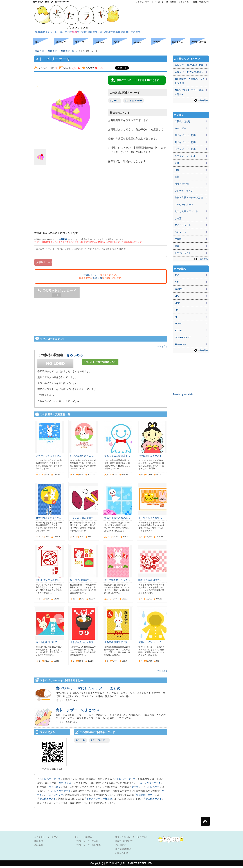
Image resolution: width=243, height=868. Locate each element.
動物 (177, 177)
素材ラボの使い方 (201, 2)
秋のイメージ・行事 (185, 149)
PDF (177, 310)
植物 (177, 170)
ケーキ (135, 788)
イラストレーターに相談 (87, 843)
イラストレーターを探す (46, 839)
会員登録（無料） (143, 2)
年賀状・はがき (183, 121)
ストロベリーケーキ (50, 780)
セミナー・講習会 (83, 839)
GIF (177, 282)
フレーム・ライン (184, 191)
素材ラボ (39, 51)
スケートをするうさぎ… (49, 457)
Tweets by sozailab (183, 394)
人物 (177, 163)
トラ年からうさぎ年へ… (151, 520)
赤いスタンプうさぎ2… (48, 582)
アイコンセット (183, 225)
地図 (177, 246)
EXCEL (178, 330)
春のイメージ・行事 (185, 135)
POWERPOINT (183, 337)
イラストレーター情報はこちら (100, 363)
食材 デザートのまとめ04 (78, 712)
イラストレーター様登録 (165, 2)
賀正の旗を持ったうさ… (117, 582)
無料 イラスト (66, 784)
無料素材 (52, 51)
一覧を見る (162, 348)
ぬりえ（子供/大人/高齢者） (189, 72)
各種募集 (39, 847)
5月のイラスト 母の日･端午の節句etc (189, 92)
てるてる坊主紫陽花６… (117, 457)
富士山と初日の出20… (48, 644)
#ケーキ (115, 101)
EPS (177, 296)
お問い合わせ (122, 855)
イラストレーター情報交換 (88, 847)
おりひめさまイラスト (150, 457)
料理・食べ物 (182, 184)
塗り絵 (178, 239)
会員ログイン (184, 2)
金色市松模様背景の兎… (117, 644)
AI (176, 317)
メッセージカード (184, 204)
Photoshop (180, 344)
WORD (178, 324)
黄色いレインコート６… (151, 644)
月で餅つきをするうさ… (49, 520)
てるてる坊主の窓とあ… (117, 520)
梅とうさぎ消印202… (150, 582)
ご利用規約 (121, 847)
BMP (177, 303)
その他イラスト (48, 800)
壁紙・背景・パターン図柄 (189, 198)
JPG (177, 275)
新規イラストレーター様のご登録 (131, 839)
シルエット (180, 232)
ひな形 (178, 218)
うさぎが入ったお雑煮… (83, 644)
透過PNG (179, 289)
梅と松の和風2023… (81, 582)
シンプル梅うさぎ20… (82, 457)
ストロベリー (152, 788)
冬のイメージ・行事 (185, 156)
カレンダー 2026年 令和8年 (189, 65)
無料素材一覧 (67, 51)
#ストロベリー (134, 101)
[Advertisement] (16, 92)
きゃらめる (75, 357)
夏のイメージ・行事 (185, 142)
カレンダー (180, 128)
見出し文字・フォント (186, 211)
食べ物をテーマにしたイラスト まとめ (88, 690)
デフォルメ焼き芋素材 (82, 520)
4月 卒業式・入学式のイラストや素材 (190, 81)
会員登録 (63, 239)
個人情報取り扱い (124, 851)
